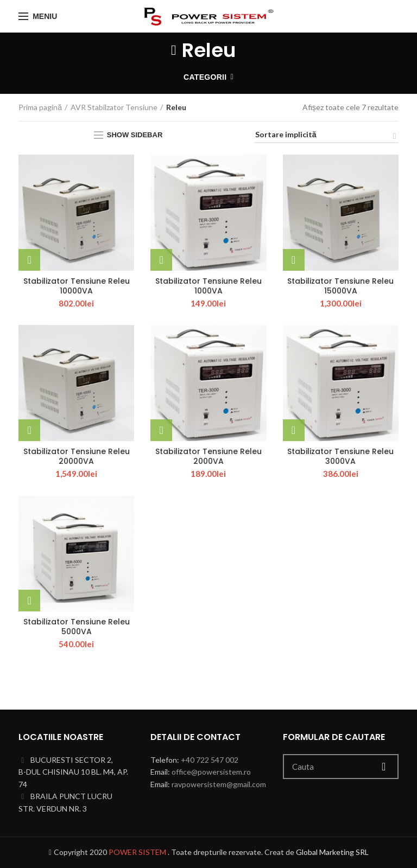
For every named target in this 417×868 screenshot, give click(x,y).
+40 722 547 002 (210, 760)
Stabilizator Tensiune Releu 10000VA (77, 286)
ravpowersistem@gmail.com (219, 784)
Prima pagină (40, 107)
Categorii (205, 77)
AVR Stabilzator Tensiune (114, 107)
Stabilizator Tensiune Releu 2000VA (208, 456)
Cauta (384, 767)
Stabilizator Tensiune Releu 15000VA (340, 286)
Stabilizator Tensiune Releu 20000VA (77, 456)
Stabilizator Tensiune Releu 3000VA (340, 456)
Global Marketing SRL (332, 852)
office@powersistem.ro (211, 772)
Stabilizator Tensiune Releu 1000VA (208, 286)
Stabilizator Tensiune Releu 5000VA (77, 627)
